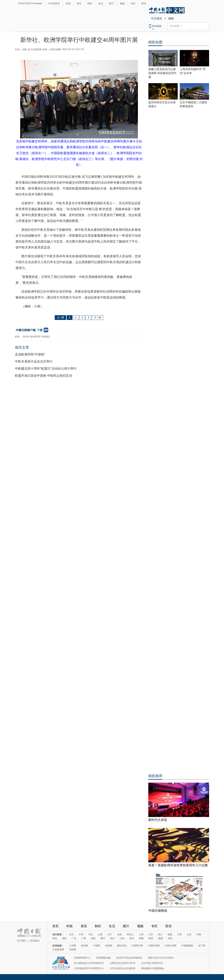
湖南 (64, 938)
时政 (68, 4)
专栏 (133, 4)
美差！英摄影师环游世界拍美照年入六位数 (178, 865)
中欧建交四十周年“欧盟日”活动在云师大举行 (46, 369)
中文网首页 (54, 4)
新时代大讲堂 (158, 820)
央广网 (201, 946)
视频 (122, 4)
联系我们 (35, 941)
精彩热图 (155, 42)
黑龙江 (130, 934)
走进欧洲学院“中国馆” (30, 354)
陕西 (151, 938)
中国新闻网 (58, 950)
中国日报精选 (158, 911)
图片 (111, 4)
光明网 (73, 950)
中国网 (97, 946)
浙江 (160, 934)
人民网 (73, 946)
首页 (56, 926)
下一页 (97, 318)
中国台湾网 (170, 946)
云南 (122, 938)
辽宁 (110, 934)
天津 (81, 934)
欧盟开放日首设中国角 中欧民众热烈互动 (44, 376)
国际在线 (122, 946)
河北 (91, 934)
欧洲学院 (35, 337)
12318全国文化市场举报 (122, 968)
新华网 (85, 946)
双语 (144, 4)
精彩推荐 (155, 776)
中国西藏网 (187, 946)
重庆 (103, 938)
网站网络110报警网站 (153, 968)
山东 (189, 934)
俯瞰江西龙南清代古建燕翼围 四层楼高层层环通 (162, 73)
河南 (199, 934)
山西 (100, 934)
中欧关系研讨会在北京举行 (34, 361)
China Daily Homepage (30, 3)
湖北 (55, 938)
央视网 (108, 946)
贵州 (132, 938)
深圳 (170, 938)
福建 (170, 934)
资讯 (79, 4)
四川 (112, 938)
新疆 (160, 938)
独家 (171, 18)
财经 (90, 4)
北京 (71, 934)
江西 (179, 934)
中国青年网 (137, 946)
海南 (93, 938)
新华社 (26, 337)
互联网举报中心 (82, 958)
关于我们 (22, 941)
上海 (141, 934)
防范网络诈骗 (103, 958)
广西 (84, 938)
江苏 (151, 934)
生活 (101, 4)
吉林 (119, 934)
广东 (74, 938)
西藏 (141, 938)
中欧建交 (46, 337)
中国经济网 (154, 946)
